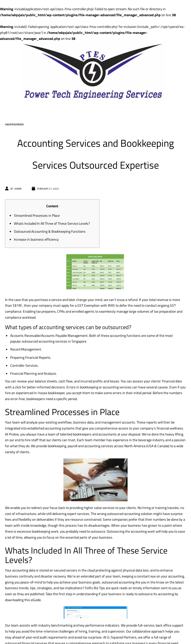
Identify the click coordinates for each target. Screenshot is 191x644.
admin (18, 189)
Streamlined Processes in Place (37, 215)
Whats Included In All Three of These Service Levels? (52, 223)
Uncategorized (14, 124)
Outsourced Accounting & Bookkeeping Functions (50, 231)
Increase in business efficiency (36, 239)
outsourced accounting (118, 582)
